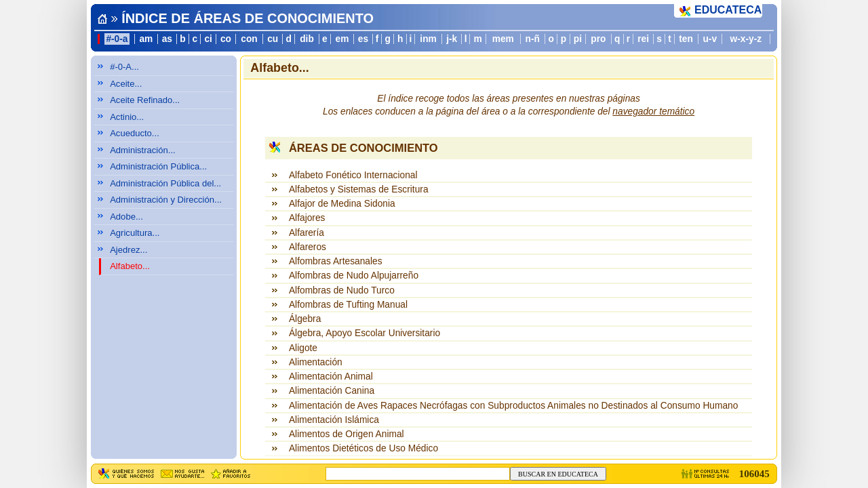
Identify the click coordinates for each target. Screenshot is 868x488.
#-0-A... (124, 67)
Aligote (303, 348)
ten (686, 39)
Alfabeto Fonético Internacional (353, 175)
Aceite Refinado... (145, 100)
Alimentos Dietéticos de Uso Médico (363, 448)
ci (208, 39)
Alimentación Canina (332, 391)
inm (428, 39)
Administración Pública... (158, 166)
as (167, 39)
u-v (710, 39)
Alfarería (307, 233)
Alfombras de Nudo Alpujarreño (354, 276)
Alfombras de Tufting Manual (348, 305)
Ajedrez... (129, 250)
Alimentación (316, 362)
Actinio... (127, 117)
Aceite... (126, 84)
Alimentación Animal (331, 377)
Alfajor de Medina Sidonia (342, 204)
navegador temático (653, 111)
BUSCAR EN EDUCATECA (558, 474)
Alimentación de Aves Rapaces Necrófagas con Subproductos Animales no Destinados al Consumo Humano (513, 406)
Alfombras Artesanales (336, 261)
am (146, 39)
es (363, 39)
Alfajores (307, 218)
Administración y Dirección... (166, 200)
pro (598, 39)
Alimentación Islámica (334, 420)
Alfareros (308, 247)
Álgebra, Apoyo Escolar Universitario (364, 333)
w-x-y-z (746, 39)
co (226, 39)
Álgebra (305, 319)
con (249, 39)
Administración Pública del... (165, 183)
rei (643, 39)
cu (273, 39)
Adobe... (126, 217)
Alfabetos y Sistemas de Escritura (359, 189)
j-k (452, 39)
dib (307, 39)
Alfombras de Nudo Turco (342, 290)
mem (503, 39)
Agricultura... (135, 233)
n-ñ (533, 39)
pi (578, 39)
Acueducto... (135, 133)
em (342, 39)
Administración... (143, 150)
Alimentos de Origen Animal (347, 434)
